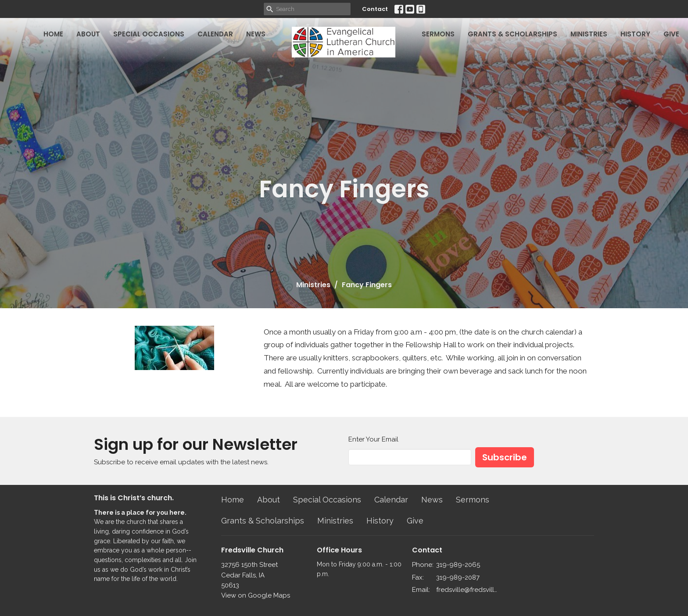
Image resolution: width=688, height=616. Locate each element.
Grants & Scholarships (512, 34)
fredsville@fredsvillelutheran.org (468, 590)
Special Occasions (149, 34)
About (88, 34)
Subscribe (505, 457)
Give (671, 34)
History (635, 34)
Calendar (215, 34)
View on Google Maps (256, 595)
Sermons (438, 34)
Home (53, 34)
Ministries (589, 34)
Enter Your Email (373, 439)
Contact (375, 9)
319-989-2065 (458, 565)
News (256, 34)
